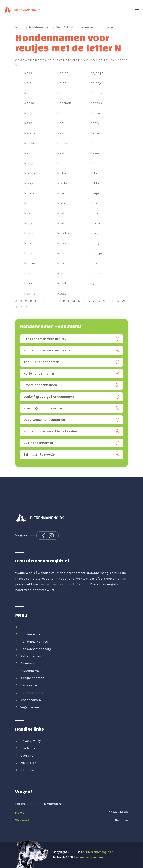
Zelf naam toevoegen (71, 455)
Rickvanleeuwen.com (88, 857)
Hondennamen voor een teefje (71, 350)
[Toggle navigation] (137, 9)
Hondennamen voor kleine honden (71, 431)
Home (20, 27)
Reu (59, 27)
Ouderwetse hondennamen (71, 420)
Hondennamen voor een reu (71, 339)
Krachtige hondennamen (71, 408)
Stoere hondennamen (71, 385)
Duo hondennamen (71, 443)
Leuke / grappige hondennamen (71, 397)
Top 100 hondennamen (71, 362)
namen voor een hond (57, 584)
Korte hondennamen (71, 374)
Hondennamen (40, 27)
